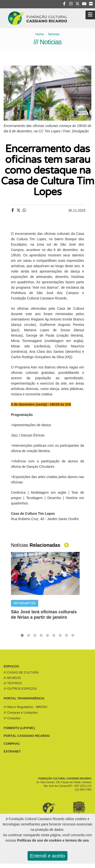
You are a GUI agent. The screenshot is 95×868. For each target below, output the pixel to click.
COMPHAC (12, 744)
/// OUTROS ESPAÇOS (20, 689)
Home (40, 34)
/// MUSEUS (12, 678)
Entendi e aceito (47, 856)
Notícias (54, 34)
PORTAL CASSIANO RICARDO (27, 736)
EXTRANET (12, 751)
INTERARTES (25, 603)
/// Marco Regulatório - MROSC (26, 707)
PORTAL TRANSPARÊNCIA (24, 698)
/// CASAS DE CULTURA (21, 672)
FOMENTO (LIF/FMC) (19, 728)
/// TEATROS (13, 683)
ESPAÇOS (11, 666)
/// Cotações (12, 718)
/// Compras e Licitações (21, 713)
